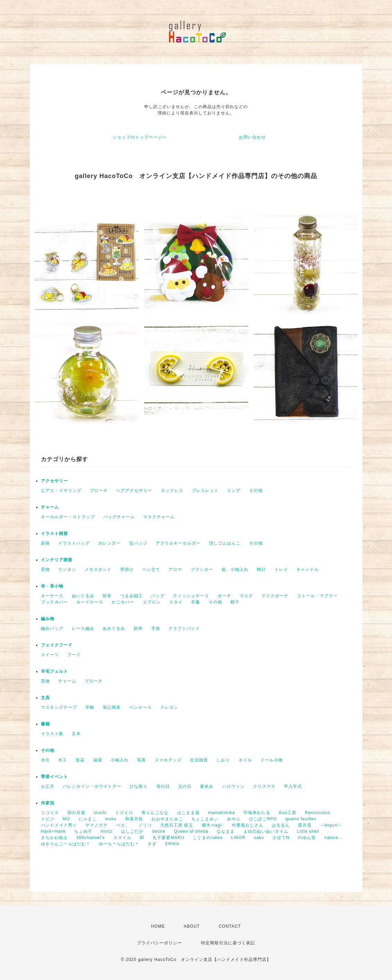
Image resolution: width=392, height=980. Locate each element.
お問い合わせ (252, 137)
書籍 (45, 724)
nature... (334, 838)
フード (74, 655)
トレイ (281, 570)
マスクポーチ (275, 596)
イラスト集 (52, 734)
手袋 (156, 628)
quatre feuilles (301, 819)
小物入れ (120, 760)
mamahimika (221, 813)
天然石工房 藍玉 (177, 825)
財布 (107, 596)
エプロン (152, 602)
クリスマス (264, 786)
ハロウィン (233, 786)
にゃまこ (88, 819)
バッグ (158, 596)
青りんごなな (155, 813)
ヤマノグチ (97, 825)
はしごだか (132, 831)
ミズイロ (124, 813)
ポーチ (224, 596)
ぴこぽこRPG (263, 819)
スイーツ (50, 655)
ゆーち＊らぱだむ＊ (119, 844)
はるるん (281, 825)
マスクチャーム (159, 517)
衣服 (195, 602)
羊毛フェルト (54, 671)
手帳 (90, 707)
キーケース (52, 596)
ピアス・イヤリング (61, 491)
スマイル (122, 838)
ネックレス (172, 491)
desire (159, 831)
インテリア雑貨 (57, 560)
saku (259, 838)
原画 (45, 543)
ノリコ (145, 825)
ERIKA (172, 844)
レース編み (83, 628)
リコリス (50, 813)
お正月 (48, 786)
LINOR (238, 838)
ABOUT (192, 926)
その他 (256, 491)
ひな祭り (139, 786)
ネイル (245, 760)
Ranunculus (317, 813)
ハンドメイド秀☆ (59, 825)
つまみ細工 (132, 596)
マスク (246, 596)
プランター (202, 570)
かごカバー (123, 602)
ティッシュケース (191, 596)
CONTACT (230, 926)
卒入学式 (293, 786)
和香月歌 (134, 819)
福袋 (98, 760)
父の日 (185, 786)
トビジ (48, 819)
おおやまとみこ (167, 819)
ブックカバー (54, 602)
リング (234, 491)
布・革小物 (52, 586)
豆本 (76, 734)
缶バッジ (138, 543)
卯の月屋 (76, 813)
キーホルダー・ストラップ (68, 517)
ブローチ (99, 491)
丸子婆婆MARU (168, 838)
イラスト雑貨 (54, 533)
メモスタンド (98, 570)
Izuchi (100, 813)
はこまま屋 (188, 813)
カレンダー (109, 543)
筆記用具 (112, 707)
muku (111, 819)
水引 (45, 760)
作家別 (48, 803)
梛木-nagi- (213, 825)
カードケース (90, 602)
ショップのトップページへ (140, 137)
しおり (223, 760)
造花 (80, 760)
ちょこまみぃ (205, 819)
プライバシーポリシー (159, 943)
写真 (141, 760)
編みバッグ (52, 628)
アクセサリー (54, 481)
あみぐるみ (114, 628)
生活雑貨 (199, 760)
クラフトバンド (184, 628)
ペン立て (151, 570)
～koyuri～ (331, 825)
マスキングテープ (59, 707)
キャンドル (308, 570)
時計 (261, 570)
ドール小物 (272, 760)
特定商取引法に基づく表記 (228, 943)
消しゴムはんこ (225, 543)
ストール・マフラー (317, 596)
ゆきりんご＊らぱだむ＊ (66, 844)
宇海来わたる (257, 813)
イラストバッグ (74, 543)
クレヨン (169, 707)
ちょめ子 (83, 831)
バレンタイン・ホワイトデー (92, 786)
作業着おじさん (248, 825)
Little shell (308, 831)
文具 (45, 698)
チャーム (50, 507)
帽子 (235, 602)
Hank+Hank (53, 831)
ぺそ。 (123, 825)
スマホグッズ (168, 760)
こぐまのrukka (208, 838)
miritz (107, 831)
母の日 (163, 786)
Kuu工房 (288, 813)
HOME (158, 926)
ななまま (226, 831)
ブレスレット (205, 491)
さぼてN (281, 838)
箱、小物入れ (235, 570)
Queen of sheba (191, 831)
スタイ (176, 602)
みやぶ (234, 819)
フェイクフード (57, 645)
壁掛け (127, 570)
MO (66, 819)
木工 (63, 760)
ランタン (67, 570)
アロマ (175, 570)
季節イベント (54, 777)
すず (152, 844)
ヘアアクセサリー (134, 491)
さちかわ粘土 (54, 838)
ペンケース (141, 707)
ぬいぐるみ (83, 596)
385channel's (90, 838)
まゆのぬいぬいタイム (266, 831)
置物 (45, 570)
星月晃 (305, 825)
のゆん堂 (307, 838)
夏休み (207, 786)
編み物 (48, 619)
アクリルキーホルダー (178, 543)
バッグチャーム (119, 517)
